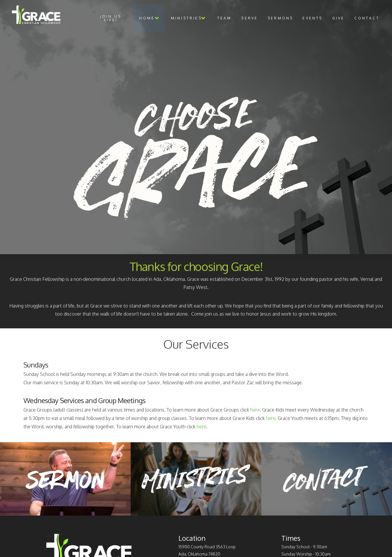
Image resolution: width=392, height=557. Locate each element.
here (255, 410)
